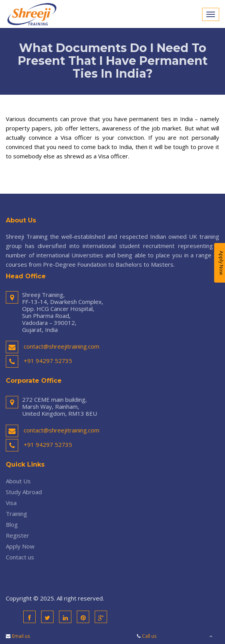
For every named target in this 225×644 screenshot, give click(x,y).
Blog (12, 524)
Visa (11, 503)
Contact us (20, 557)
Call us (149, 636)
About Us (18, 481)
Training (16, 514)
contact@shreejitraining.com (61, 346)
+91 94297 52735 (48, 361)
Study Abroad (24, 492)
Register (17, 535)
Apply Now (20, 546)
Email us (21, 636)
